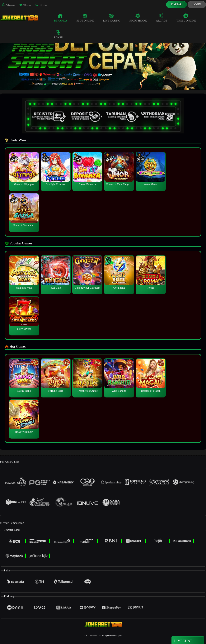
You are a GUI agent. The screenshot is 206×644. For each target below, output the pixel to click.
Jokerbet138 (95, 636)
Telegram (25, 5)
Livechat (41, 5)
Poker (59, 35)
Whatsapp (8, 5)
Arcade (162, 18)
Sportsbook (138, 18)
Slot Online (85, 18)
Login (197, 5)
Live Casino (112, 18)
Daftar (176, 5)
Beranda (61, 18)
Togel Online (186, 18)
